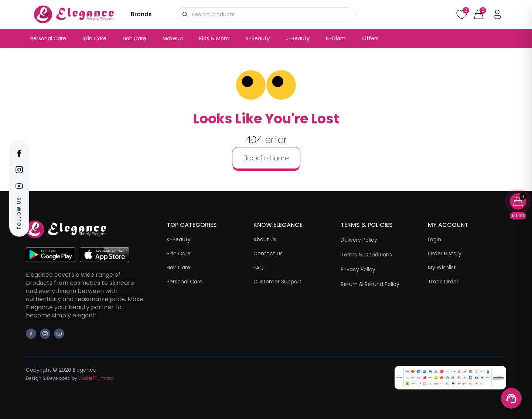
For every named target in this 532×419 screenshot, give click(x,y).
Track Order (443, 282)
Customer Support (277, 282)
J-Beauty (298, 38)
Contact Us (268, 253)
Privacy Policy (358, 269)
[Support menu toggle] (511, 398)
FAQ (259, 268)
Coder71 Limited (96, 378)
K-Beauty (258, 38)
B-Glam (336, 38)
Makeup (173, 38)
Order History (445, 253)
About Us (265, 239)
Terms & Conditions (366, 255)
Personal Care (48, 38)
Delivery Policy (359, 240)
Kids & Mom (214, 38)
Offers (370, 38)
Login (434, 239)
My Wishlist (442, 268)
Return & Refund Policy (370, 284)
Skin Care (94, 38)
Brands (141, 14)
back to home (266, 158)
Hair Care (134, 38)
